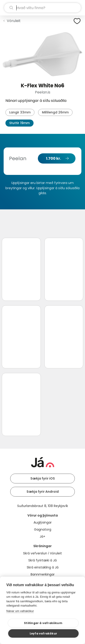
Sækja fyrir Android (43, 492)
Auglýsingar (43, 522)
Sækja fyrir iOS (43, 478)
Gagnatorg (43, 529)
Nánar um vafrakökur (20, 611)
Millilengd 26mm (55, 112)
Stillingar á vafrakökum (43, 623)
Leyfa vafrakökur (43, 633)
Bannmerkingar (43, 574)
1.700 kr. (53, 158)
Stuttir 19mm (19, 123)
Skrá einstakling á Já (43, 567)
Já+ (42, 536)
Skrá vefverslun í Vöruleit (42, 553)
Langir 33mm (20, 112)
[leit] (42, 8)
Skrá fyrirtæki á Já (42, 560)
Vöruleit (14, 21)
